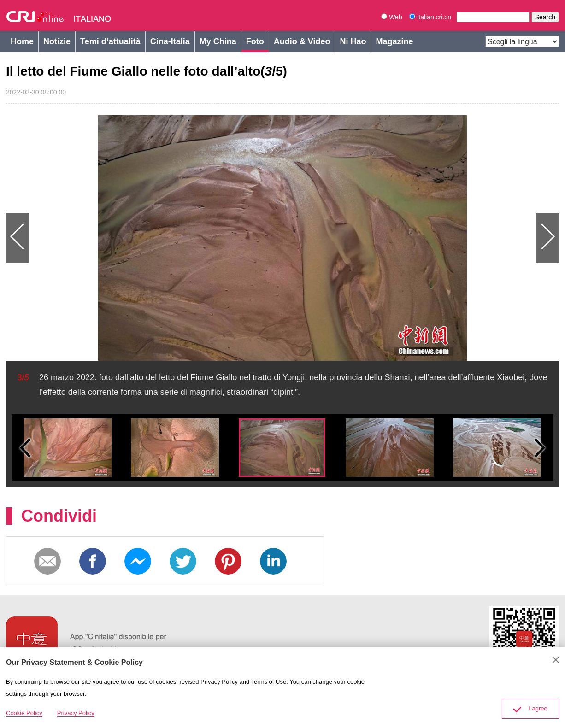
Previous (144, 238)
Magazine (394, 41)
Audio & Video (302, 41)
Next (421, 238)
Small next (540, 448)
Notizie (57, 41)
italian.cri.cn (431, 17)
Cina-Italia (170, 41)
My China (218, 41)
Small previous (25, 448)
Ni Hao (353, 41)
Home (22, 41)
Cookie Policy (24, 713)
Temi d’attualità (110, 41)
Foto (255, 41)
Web (391, 17)
